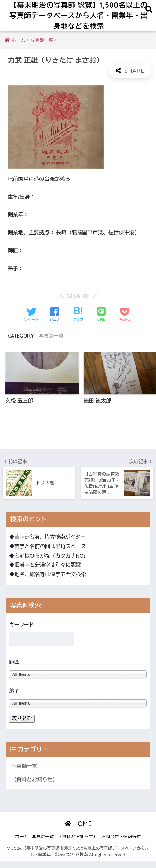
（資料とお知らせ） (34, 787)
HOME (78, 831)
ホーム (22, 844)
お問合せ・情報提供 (121, 844)
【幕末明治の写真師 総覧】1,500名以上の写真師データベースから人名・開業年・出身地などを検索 (79, 16)
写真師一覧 (51, 336)
